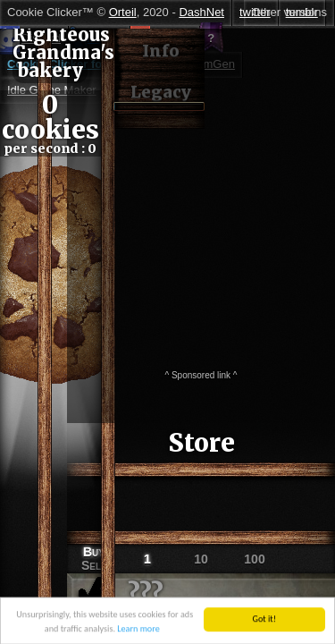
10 (201, 559)
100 (254, 559)
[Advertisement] (167, 196)
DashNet (201, 12)
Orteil (123, 12)
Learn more (138, 633)
